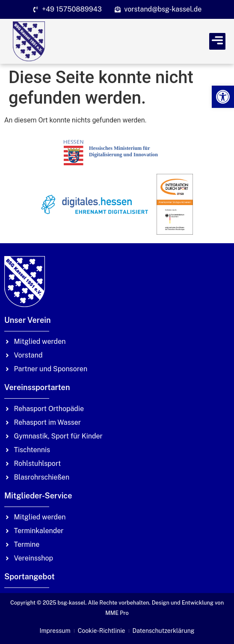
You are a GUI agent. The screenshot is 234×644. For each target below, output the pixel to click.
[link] (223, 97)
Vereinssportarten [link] (37, 387)
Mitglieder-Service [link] (38, 496)
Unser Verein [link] (28, 320)
